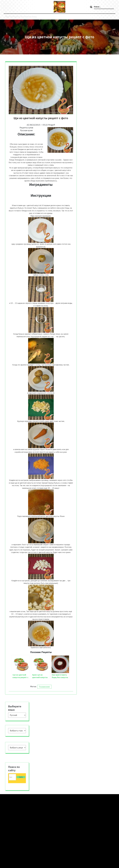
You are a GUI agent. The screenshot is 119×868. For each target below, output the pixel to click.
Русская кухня (44, 687)
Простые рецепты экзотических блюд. (23, 17)
